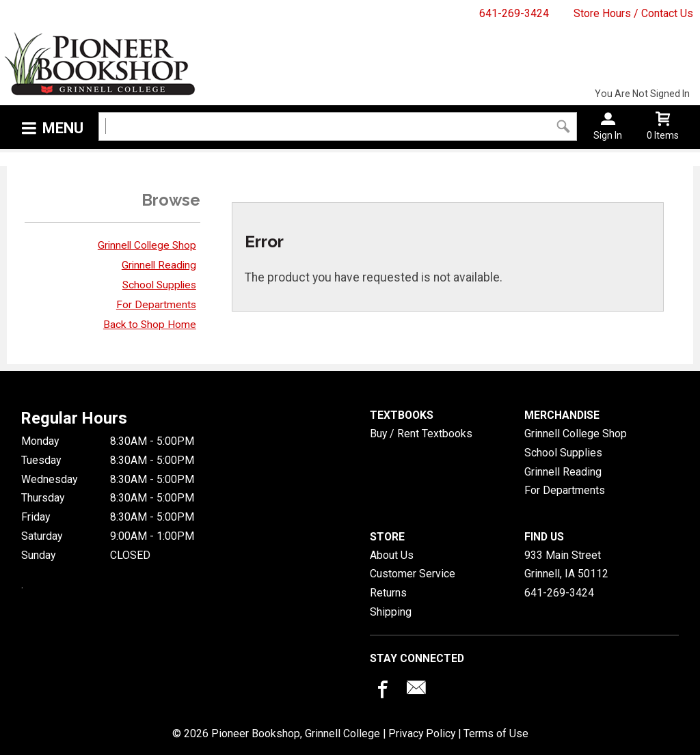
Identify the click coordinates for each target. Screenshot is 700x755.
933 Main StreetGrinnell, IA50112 (566, 565)
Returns (388, 593)
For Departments (156, 305)
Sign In (608, 135)
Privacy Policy (422, 733)
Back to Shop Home (150, 325)
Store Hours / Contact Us (633, 13)
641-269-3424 (514, 13)
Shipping (391, 612)
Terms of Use (496, 733)
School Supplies (159, 285)
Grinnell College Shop (147, 245)
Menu (63, 128)
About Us (392, 555)
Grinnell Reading (159, 265)
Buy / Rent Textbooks (421, 434)
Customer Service (413, 574)
